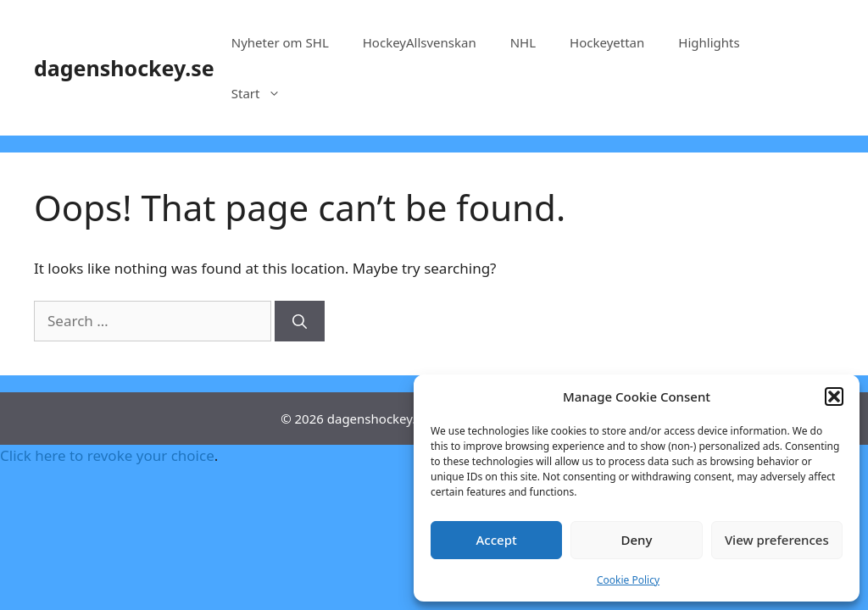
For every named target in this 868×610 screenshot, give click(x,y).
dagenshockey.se (124, 68)
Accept (497, 540)
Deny (637, 540)
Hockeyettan (607, 42)
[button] (834, 396)
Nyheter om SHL (280, 42)
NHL (523, 42)
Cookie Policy (628, 580)
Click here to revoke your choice (107, 455)
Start (265, 93)
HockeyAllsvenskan (420, 42)
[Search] (300, 321)
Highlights (709, 42)
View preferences (777, 540)
